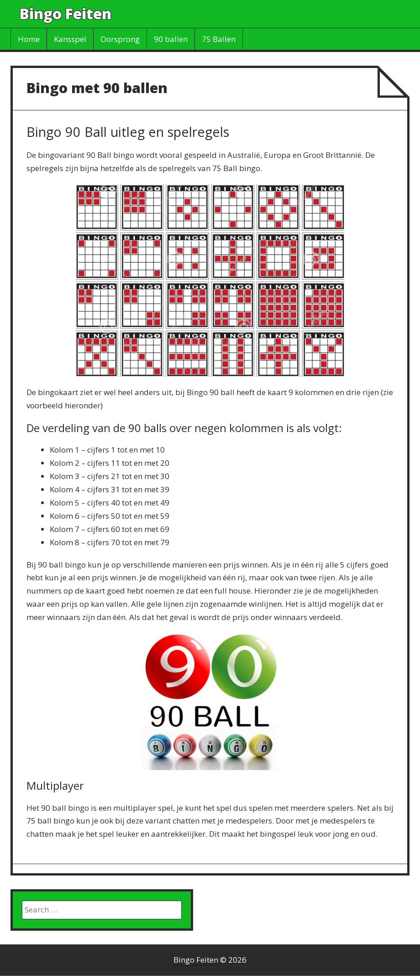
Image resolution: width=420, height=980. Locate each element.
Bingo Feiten (66, 13)
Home (29, 39)
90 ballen (171, 39)
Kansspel (70, 39)
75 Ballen (219, 39)
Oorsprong (120, 39)
